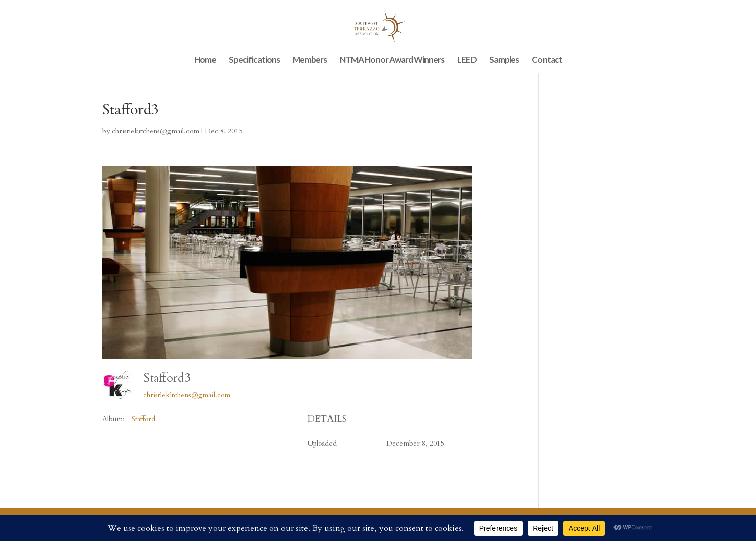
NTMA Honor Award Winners (392, 60)
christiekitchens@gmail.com (156, 131)
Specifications (254, 60)
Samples (504, 60)
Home (205, 60)
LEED (467, 60)
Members (310, 60)
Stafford (144, 419)
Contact (547, 60)
